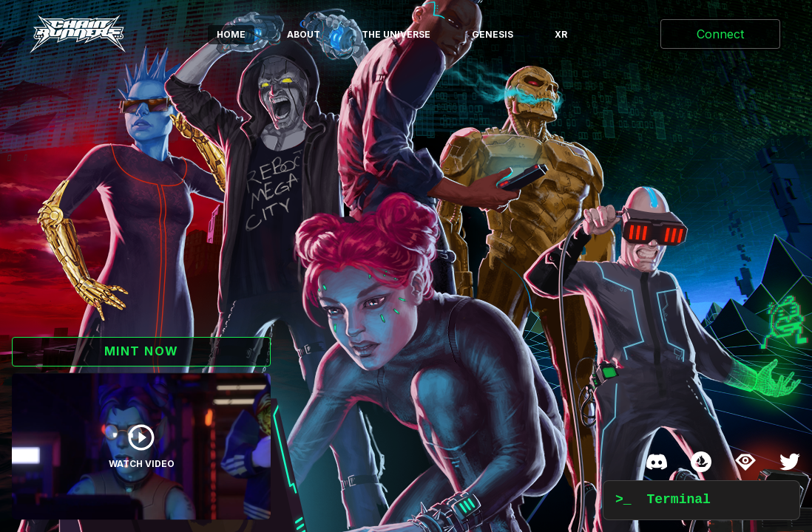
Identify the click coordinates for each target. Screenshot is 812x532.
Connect (720, 34)
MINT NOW (142, 351)
